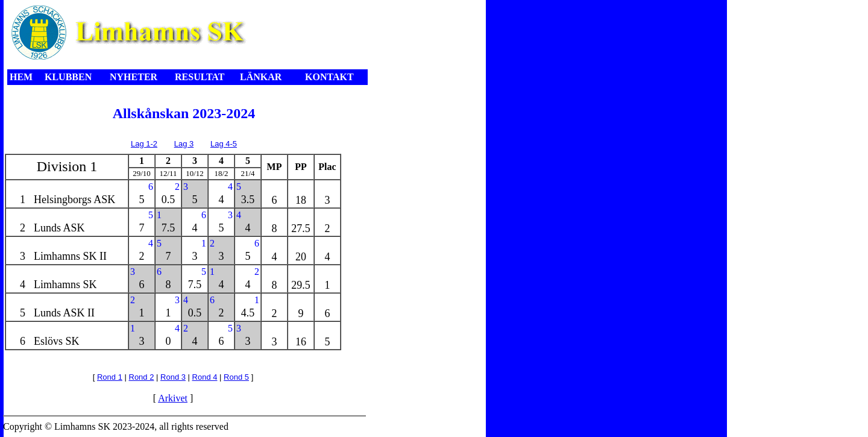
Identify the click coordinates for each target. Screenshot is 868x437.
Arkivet (173, 398)
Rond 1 (110, 377)
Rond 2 (142, 377)
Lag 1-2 (144, 144)
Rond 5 (236, 377)
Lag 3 (184, 144)
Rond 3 (173, 377)
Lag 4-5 (224, 144)
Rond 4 (205, 377)
